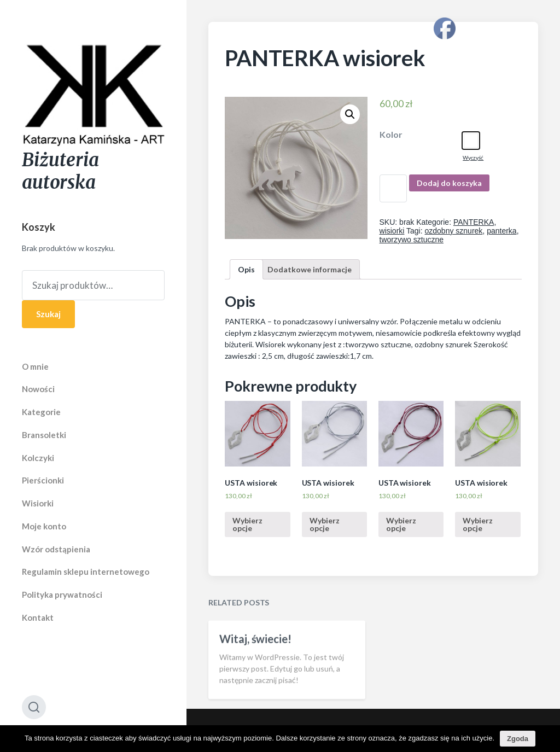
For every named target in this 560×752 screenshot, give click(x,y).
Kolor (391, 135)
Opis (246, 269)
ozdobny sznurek (454, 231)
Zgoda (518, 739)
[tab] (246, 269)
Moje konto (44, 526)
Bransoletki (44, 435)
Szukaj (48, 314)
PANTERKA (474, 222)
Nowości (38, 389)
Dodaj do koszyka (449, 183)
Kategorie (41, 412)
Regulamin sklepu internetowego (86, 572)
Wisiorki (38, 503)
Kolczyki (38, 458)
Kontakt (38, 617)
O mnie (35, 366)
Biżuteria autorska (60, 171)
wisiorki (392, 231)
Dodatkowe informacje (310, 269)
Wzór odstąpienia (56, 549)
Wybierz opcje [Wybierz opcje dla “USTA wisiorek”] (247, 524)
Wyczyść (473, 158)
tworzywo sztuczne (412, 240)
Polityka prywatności (62, 594)
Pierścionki (43, 480)
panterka (501, 231)
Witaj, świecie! (255, 653)
